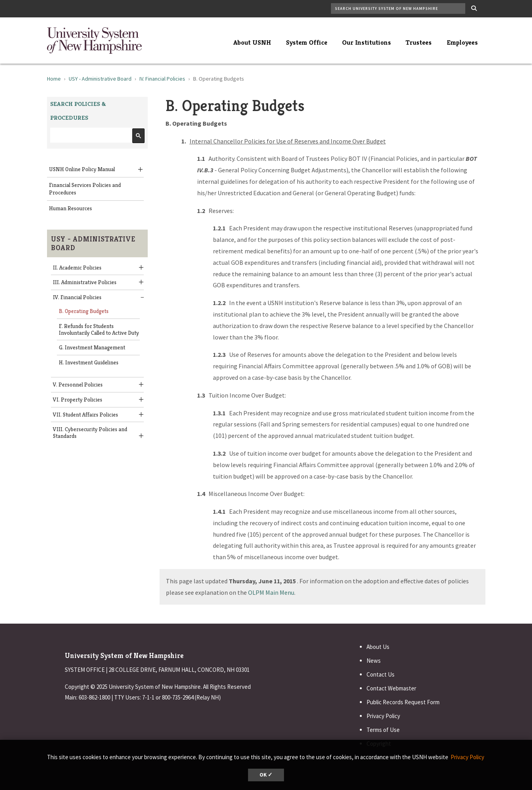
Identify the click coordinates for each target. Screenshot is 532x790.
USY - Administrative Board (100, 79)
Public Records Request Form (403, 702)
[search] (90, 135)
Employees (462, 42)
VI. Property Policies (78, 400)
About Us (378, 647)
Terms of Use (383, 730)
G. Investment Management (92, 347)
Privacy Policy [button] (467, 757)
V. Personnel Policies (78, 385)
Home (54, 79)
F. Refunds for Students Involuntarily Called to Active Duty (99, 329)
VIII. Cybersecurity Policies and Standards (90, 433)
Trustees (419, 42)
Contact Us (381, 674)
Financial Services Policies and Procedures (85, 189)
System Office (307, 42)
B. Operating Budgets (84, 311)
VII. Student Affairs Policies (86, 415)
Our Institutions (367, 42)
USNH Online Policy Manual (82, 169)
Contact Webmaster (391, 688)
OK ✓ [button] (266, 775)
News (374, 661)
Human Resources (70, 208)
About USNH (252, 42)
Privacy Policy (383, 716)
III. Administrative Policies (85, 282)
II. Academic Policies (77, 268)
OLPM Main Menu (271, 592)
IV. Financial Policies (162, 79)
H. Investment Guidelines (89, 362)
